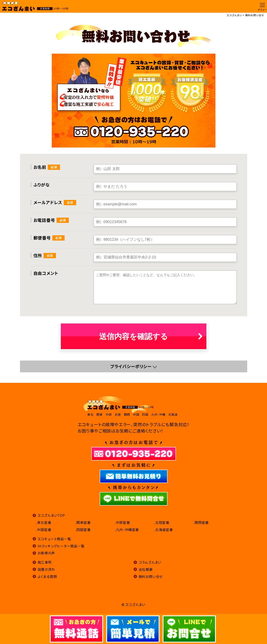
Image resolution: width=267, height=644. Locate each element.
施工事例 (45, 562)
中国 (136, 414)
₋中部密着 (122, 522)
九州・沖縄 (158, 414)
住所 (38, 255)
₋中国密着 (44, 530)
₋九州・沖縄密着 (127, 530)
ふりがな (42, 185)
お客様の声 (46, 553)
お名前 (40, 167)
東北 (90, 414)
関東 (100, 414)
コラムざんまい (150, 562)
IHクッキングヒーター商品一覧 (61, 546)
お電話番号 (44, 220)
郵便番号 (42, 238)
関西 (127, 414)
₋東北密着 (44, 522)
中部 (109, 414)
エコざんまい (234, 15)
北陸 (118, 414)
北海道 (173, 414)
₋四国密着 (83, 530)
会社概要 (146, 569)
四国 (145, 414)
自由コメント (46, 273)
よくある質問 (47, 576)
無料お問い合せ (151, 576)
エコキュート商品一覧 (54, 539)
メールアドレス (48, 202)
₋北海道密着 (163, 530)
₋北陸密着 (162, 522)
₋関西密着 (201, 522)
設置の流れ (46, 569)
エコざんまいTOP (51, 515)
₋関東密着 (83, 522)
